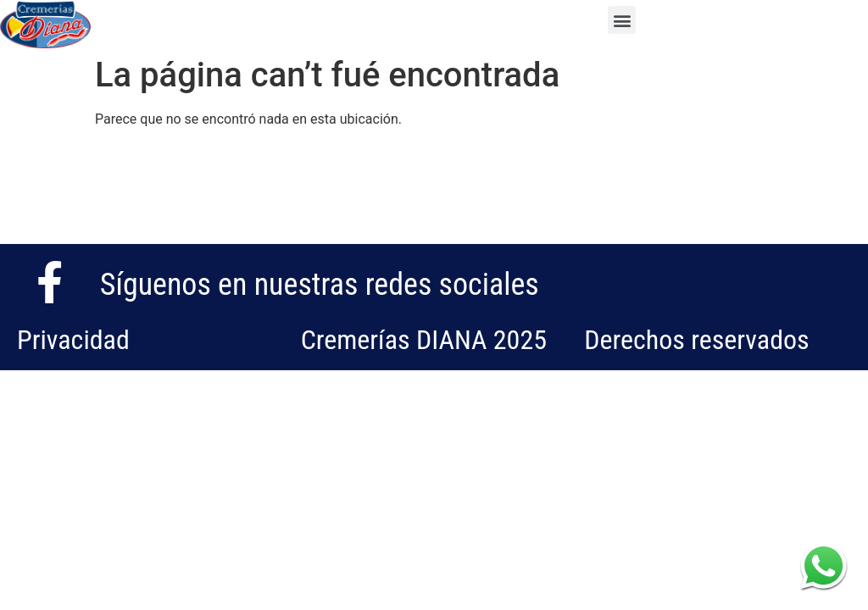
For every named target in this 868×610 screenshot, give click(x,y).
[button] (622, 20)
